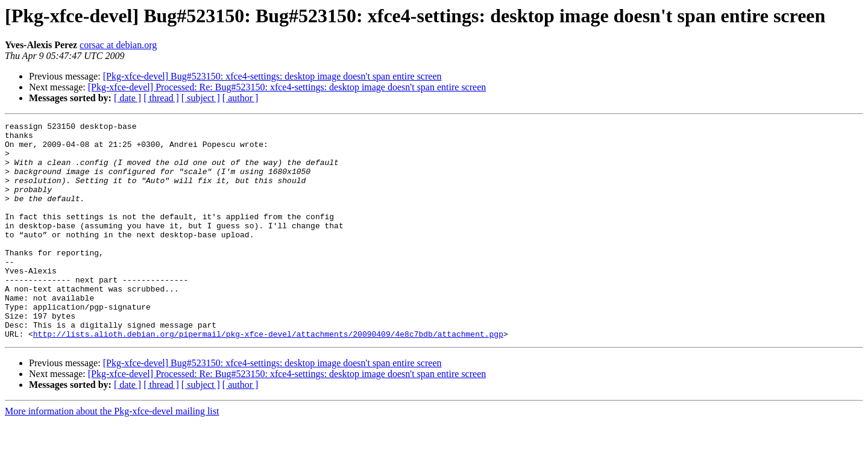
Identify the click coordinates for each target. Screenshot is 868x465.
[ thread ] (161, 98)
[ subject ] (201, 98)
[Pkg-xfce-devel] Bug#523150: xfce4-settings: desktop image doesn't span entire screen (272, 76)
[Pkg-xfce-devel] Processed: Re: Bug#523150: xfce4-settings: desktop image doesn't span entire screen (287, 87)
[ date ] (127, 98)
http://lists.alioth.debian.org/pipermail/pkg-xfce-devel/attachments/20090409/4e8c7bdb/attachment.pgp (268, 377)
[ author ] (241, 98)
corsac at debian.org (118, 45)
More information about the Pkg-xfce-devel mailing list (112, 454)
